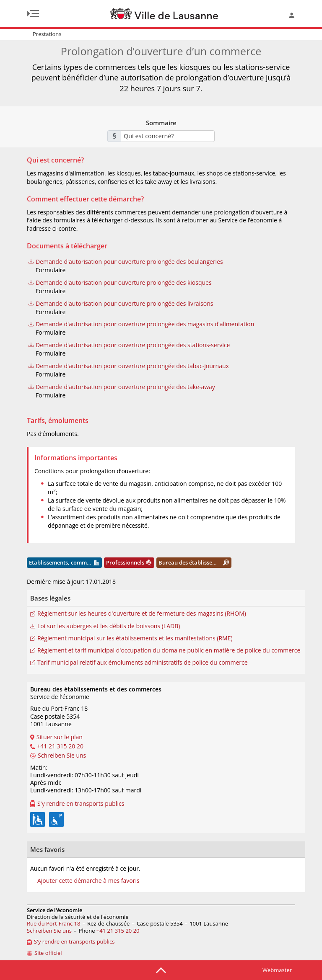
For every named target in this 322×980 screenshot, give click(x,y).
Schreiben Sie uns (49, 931)
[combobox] (168, 136)
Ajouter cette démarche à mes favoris (88, 881)
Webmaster (277, 970)
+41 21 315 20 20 (118, 931)
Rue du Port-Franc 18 (53, 923)
